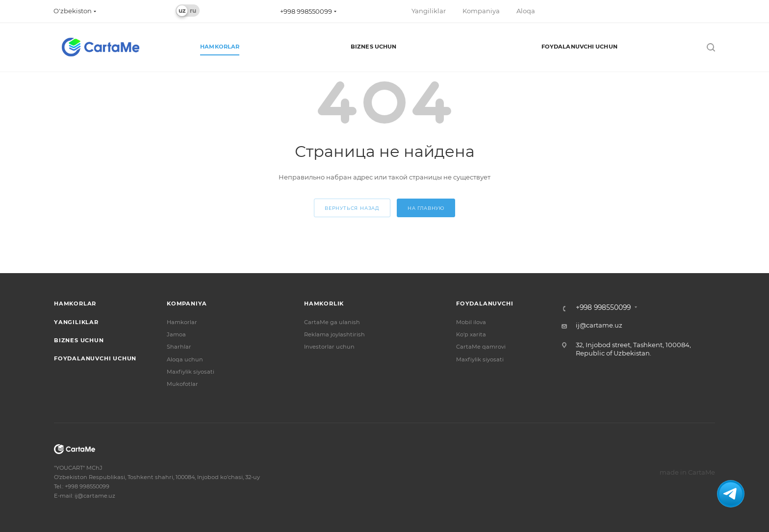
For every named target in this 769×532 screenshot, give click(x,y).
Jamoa (176, 334)
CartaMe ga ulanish (332, 322)
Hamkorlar (75, 304)
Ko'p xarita (471, 334)
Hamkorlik (324, 304)
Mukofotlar (182, 384)
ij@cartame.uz (599, 325)
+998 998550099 (306, 11)
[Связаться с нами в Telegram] (731, 494)
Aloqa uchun (185, 359)
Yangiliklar (76, 322)
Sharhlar (179, 347)
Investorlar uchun (329, 347)
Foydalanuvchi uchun (95, 358)
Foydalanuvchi (485, 304)
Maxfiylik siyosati (191, 372)
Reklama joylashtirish (334, 334)
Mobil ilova (471, 322)
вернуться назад (352, 208)
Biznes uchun (79, 340)
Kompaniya (187, 304)
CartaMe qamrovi (481, 347)
